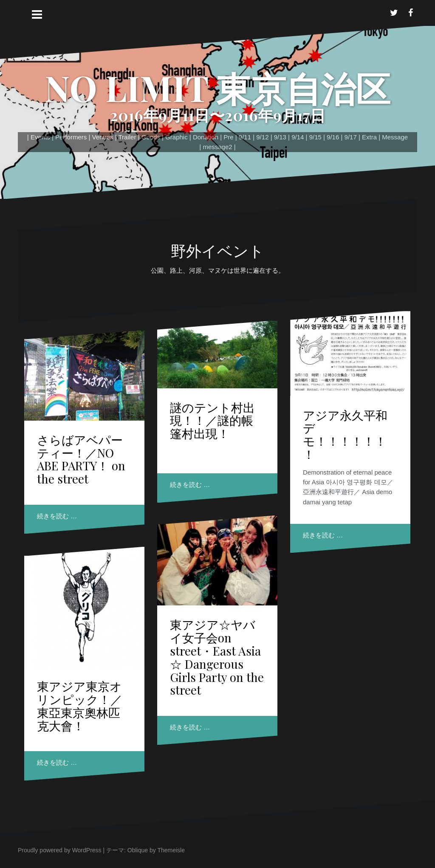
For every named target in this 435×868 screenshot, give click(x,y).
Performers (71, 137)
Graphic (177, 137)
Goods (151, 137)
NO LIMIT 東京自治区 (217, 88)
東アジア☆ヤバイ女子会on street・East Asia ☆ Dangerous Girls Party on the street (217, 657)
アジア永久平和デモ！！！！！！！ (345, 434)
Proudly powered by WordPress (60, 850)
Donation (206, 137)
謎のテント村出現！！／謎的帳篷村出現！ (212, 420)
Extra (369, 137)
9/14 (298, 137)
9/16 (333, 137)
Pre (228, 137)
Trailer (127, 137)
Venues (102, 137)
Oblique (138, 850)
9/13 (280, 137)
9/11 (245, 137)
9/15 (315, 137)
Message (395, 137)
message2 (217, 147)
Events (40, 137)
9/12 (262, 137)
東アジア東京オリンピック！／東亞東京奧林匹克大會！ (80, 705)
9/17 (351, 137)
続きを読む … (57, 516)
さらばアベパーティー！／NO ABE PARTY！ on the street (81, 459)
